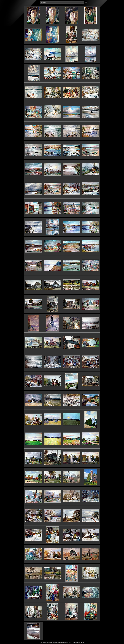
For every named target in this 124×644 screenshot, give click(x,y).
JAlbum (74, 643)
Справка (82, 643)
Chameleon (78, 643)
